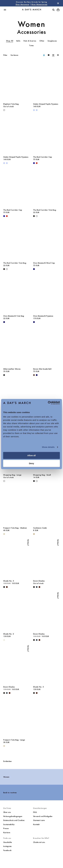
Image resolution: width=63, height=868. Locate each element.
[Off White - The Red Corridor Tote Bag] (37, 216)
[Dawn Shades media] (46, 558)
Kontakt (36, 824)
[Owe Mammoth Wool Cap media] (46, 240)
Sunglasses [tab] (52, 41)
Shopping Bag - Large (12, 475)
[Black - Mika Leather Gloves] (4, 375)
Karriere (7, 833)
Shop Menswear (22, 4)
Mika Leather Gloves (12, 369)
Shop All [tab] (10, 41)
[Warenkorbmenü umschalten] (58, 10)
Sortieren (15, 55)
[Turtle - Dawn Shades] (39, 587)
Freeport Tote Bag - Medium (15, 528)
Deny (32, 463)
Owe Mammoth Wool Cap (44, 263)
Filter (5, 55)
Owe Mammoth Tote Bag (14, 316)
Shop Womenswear (39, 4)
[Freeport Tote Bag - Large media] (17, 717)
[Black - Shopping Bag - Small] (34, 481)
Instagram (7, 846)
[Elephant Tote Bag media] (17, 81)
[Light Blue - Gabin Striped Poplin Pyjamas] (34, 110)
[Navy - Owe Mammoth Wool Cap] (34, 269)
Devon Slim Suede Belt (42, 369)
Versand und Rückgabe (43, 816)
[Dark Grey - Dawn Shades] (37, 587)
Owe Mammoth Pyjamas (43, 316)
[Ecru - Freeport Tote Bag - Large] (4, 746)
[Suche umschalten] (53, 10)
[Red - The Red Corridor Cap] (37, 163)
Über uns (7, 812)
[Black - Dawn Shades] (34, 587)
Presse (6, 828)
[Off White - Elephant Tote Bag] (4, 110)
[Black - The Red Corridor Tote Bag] (34, 216)
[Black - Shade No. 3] (4, 587)
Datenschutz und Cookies (14, 820)
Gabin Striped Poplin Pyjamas (46, 104)
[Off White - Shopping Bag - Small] (37, 481)
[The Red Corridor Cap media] (46, 134)
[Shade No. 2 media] (17, 611)
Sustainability (9, 824)
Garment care (39, 820)
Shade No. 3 (9, 581)
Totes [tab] (31, 46)
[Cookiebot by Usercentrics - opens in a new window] (48, 403)
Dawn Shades (39, 581)
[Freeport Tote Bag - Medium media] (17, 505)
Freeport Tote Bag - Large (14, 740)
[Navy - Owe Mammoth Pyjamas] (34, 322)
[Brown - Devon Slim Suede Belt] (34, 375)
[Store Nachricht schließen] (58, 3)
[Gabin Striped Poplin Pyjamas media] (46, 81)
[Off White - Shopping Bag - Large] (4, 481)
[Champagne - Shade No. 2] (4, 640)
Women (32, 24)
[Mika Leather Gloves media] (17, 346)
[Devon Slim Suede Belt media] (46, 346)
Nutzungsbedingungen (13, 816)
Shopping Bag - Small (42, 475)
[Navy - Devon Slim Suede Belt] (37, 375)
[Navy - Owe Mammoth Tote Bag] (4, 322)
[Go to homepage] (31, 10)
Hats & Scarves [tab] (30, 41)
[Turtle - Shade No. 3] (7, 587)
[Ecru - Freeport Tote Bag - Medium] (4, 534)
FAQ (35, 812)
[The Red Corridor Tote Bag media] (46, 187)
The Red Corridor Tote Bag (45, 210)
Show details (48, 447)
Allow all (32, 455)
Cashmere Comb (40, 528)
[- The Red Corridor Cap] (34, 163)
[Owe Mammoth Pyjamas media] (46, 293)
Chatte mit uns (39, 842)
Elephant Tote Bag (11, 104)
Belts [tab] (18, 41)
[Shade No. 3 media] (17, 558)
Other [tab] (42, 41)
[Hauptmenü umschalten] (5, 10)
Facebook (7, 850)
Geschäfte (8, 842)
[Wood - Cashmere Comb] (34, 534)
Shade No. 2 (9, 634)
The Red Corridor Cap (43, 157)
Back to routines (10, 793)
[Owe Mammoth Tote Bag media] (17, 293)
